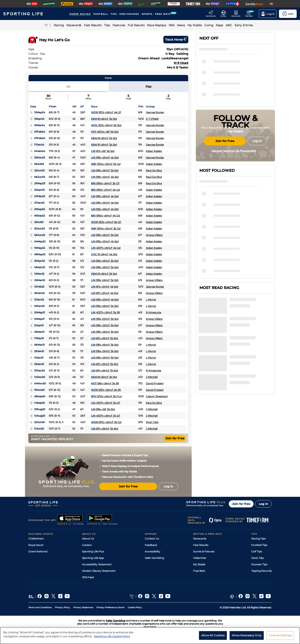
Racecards (200, 539)
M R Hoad (181, 63)
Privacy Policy (62, 607)
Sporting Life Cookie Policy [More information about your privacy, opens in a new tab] (112, 638)
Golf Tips (257, 551)
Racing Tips (258, 539)
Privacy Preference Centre (110, 607)
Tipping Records (261, 571)
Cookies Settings (280, 637)
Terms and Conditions (40, 607)
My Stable (199, 564)
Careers (87, 545)
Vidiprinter (200, 558)
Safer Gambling (154, 558)
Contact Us (152, 539)
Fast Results (201, 545)
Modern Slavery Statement (99, 571)
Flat (149, 87)
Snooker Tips (259, 564)
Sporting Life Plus (93, 551)
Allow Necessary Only (247, 637)
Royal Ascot (36, 545)
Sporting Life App (93, 558)
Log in (263, 504)
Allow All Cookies (213, 637)
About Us (88, 539)
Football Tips (259, 545)
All (68, 87)
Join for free (241, 504)
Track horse (176, 40)
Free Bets (199, 571)
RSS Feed (88, 577)
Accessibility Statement (97, 564)
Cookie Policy (135, 607)
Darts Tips (257, 558)
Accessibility (152, 551)
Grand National (38, 551)
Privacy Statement (83, 607)
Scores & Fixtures (204, 551)
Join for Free (175, 438)
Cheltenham (36, 539)
